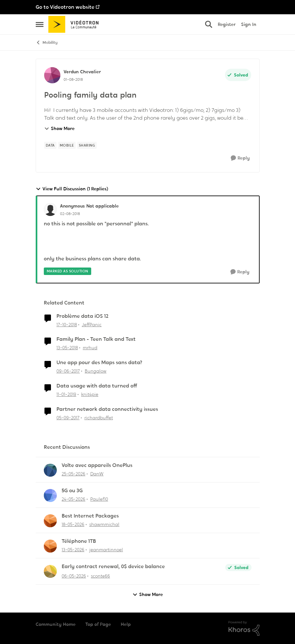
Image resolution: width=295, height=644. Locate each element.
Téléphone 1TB (79, 541)
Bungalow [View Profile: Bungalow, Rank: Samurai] (96, 371)
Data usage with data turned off (97, 386)
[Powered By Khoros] (244, 628)
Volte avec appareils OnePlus (97, 465)
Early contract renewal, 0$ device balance (113, 566)
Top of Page (98, 624)
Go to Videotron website (65, 7)
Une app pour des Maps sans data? (99, 363)
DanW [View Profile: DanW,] (97, 474)
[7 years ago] (67, 324)
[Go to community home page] (76, 24)
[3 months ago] (74, 576)
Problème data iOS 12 (82, 316)
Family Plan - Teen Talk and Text (96, 339)
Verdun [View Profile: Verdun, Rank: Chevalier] (71, 72)
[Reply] (240, 158)
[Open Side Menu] (40, 24)
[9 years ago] (68, 371)
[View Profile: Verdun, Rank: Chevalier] (52, 75)
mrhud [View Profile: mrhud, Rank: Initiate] (90, 348)
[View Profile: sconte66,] (50, 571)
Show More (59, 128)
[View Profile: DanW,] (50, 470)
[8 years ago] (67, 348)
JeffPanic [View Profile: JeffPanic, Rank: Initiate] (92, 324)
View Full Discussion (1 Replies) (72, 189)
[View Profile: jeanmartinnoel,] (50, 546)
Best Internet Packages (90, 516)
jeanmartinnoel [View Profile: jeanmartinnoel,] (106, 550)
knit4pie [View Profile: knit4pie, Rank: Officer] (90, 394)
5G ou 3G (72, 491)
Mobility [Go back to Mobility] (47, 43)
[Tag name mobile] (67, 145)
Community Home (56, 624)
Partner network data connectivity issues (107, 409)
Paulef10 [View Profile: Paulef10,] (99, 499)
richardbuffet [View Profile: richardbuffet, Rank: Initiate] (99, 418)
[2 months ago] (74, 474)
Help (126, 624)
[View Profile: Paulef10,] (50, 495)
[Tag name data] (50, 145)
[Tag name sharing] (87, 145)
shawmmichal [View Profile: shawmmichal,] (104, 524)
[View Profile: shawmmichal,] (50, 521)
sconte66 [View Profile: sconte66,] (100, 576)
